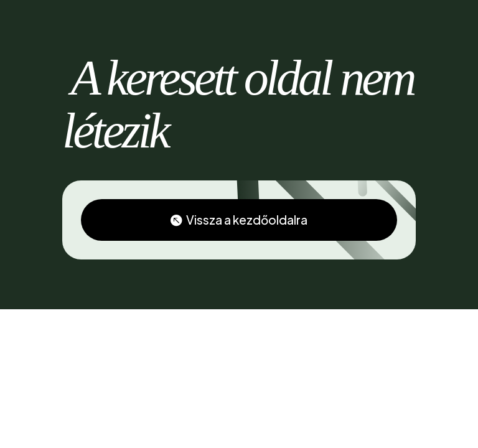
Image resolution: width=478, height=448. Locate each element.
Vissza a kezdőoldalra (247, 221)
